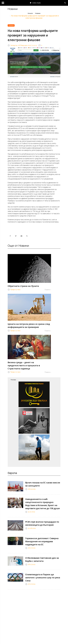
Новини (38, 13)
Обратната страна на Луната (23, 286)
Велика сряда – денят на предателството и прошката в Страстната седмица (24, 365)
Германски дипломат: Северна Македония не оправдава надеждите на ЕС (42, 541)
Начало (30, 13)
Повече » (48, 290)
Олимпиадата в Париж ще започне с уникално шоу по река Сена (43, 578)
